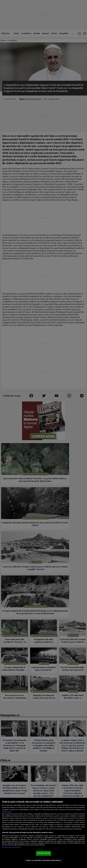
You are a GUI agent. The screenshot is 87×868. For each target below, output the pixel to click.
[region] (43, 833)
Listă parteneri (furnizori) (11, 847)
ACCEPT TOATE (43, 853)
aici (62, 822)
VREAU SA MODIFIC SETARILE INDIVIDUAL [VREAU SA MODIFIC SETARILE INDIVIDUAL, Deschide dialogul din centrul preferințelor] (43, 860)
